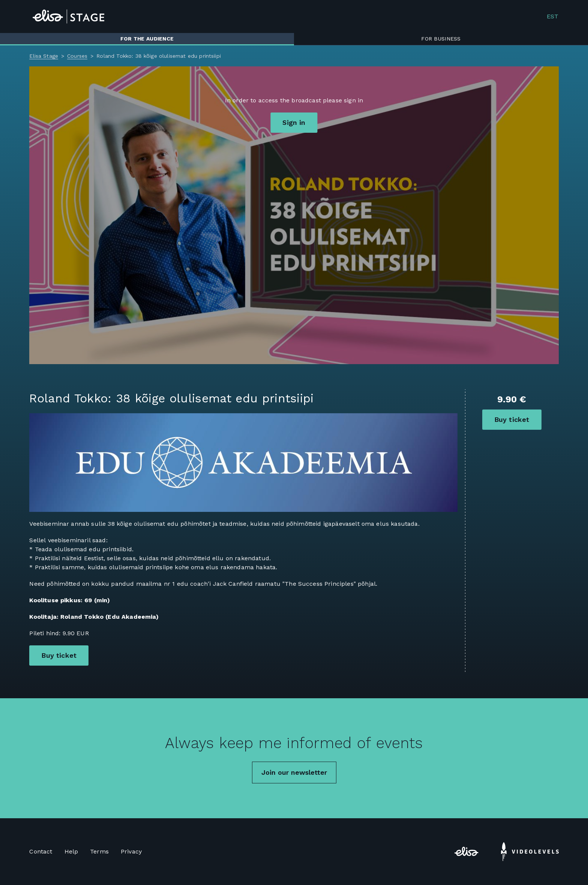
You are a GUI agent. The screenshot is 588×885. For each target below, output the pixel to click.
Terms (99, 851)
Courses (77, 56)
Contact (41, 851)
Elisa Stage (44, 56)
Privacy (131, 851)
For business (441, 39)
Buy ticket (512, 419)
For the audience (147, 39)
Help (71, 851)
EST (553, 16)
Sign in (294, 122)
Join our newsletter (294, 772)
